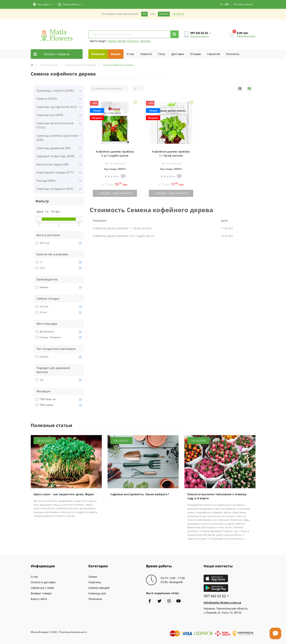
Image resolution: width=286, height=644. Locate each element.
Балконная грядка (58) (53, 164)
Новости (146, 54)
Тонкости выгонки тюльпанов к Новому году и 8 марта (217, 496)
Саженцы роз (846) (50, 115)
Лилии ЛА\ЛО (117, 41)
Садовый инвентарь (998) (55, 156)
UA (221, 4)
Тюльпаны (95, 599)
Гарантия (214, 54)
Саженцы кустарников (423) (57, 107)
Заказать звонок (199, 36)
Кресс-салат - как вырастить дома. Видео (64, 494)
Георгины (95, 582)
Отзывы (196, 54)
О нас (131, 54)
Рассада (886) (46, 181)
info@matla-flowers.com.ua (222, 603)
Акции (116, 54)
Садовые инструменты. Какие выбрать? (140, 494)
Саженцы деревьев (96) (53, 148)
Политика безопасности (73, 632)
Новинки (98, 54)
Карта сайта (39, 599)
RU (227, 4)
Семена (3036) (47, 99)
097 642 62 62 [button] (216, 596)
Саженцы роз (97, 593)
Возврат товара (41, 593)
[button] (43, 4)
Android (164, 14)
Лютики (145, 41)
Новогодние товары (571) (55, 172)
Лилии (93, 577)
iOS (144, 14)
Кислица (133, 41)
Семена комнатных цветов (80, 65)
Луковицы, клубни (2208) (55, 90)
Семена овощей (99, 588)
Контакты (233, 54)
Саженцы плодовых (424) (55, 189)
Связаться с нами (42, 588)
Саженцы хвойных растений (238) (57, 138)
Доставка (178, 54)
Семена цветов (49, 65)
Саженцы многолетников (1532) (55, 125)
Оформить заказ (246, 36)
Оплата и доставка (43, 582)
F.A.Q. (162, 54)
